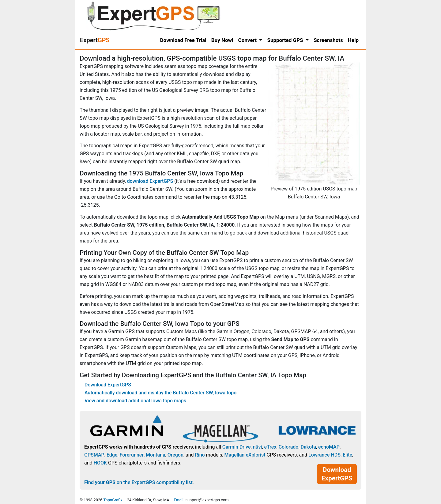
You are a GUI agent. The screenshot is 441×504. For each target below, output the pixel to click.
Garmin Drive (237, 447)
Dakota (308, 447)
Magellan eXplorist (245, 455)
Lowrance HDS (324, 455)
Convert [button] (248, 40)
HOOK (100, 463)
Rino (200, 455)
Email (179, 500)
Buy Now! (222, 40)
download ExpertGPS (150, 181)
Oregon (175, 455)
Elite (347, 455)
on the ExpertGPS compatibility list (138, 482)
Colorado (289, 447)
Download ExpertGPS (108, 385)
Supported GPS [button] (286, 40)
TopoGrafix (113, 500)
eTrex (270, 447)
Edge (112, 455)
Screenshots (328, 40)
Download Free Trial (183, 40)
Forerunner (132, 455)
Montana (155, 455)
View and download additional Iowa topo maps (135, 401)
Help (353, 40)
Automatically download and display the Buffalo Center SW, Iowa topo (160, 393)
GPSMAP (94, 455)
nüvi (258, 447)
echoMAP (329, 447)
